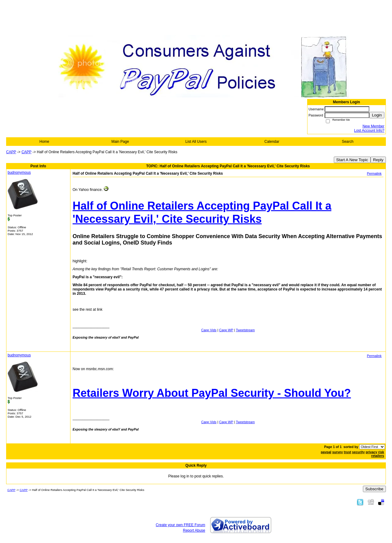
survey (338, 452)
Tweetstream (245, 330)
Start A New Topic (352, 160)
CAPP (11, 152)
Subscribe (374, 489)
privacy (371, 452)
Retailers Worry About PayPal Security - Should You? (212, 393)
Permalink (374, 173)
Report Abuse (194, 530)
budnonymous (19, 173)
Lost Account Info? (369, 131)
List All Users (196, 142)
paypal (326, 452)
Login (377, 115)
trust (348, 452)
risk (381, 452)
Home (44, 142)
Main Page (120, 142)
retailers (378, 456)
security (358, 452)
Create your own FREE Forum (181, 525)
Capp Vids (209, 330)
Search (348, 142)
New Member (373, 126)
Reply (378, 160)
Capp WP (226, 330)
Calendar (272, 142)
